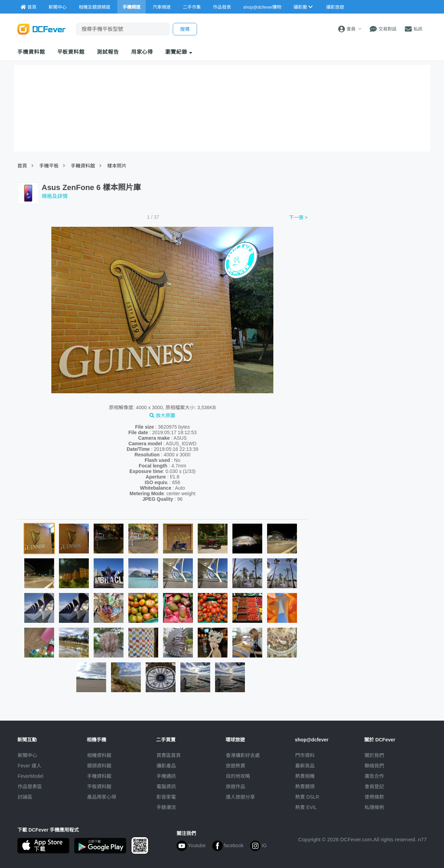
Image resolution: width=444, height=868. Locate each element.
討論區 (25, 797)
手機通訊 (166, 776)
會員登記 (374, 787)
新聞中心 (27, 755)
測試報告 (108, 52)
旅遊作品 (236, 787)
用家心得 (142, 52)
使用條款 (374, 797)
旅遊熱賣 (236, 766)
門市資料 (305, 755)
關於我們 (374, 755)
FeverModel (31, 776)
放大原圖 (162, 415)
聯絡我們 (374, 766)
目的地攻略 (238, 776)
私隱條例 (374, 807)
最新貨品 (305, 766)
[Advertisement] (370, 265)
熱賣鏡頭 (305, 787)
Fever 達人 (29, 766)
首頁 (22, 166)
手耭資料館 (83, 166)
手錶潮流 (166, 807)
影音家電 (166, 797)
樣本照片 (117, 166)
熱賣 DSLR (307, 797)
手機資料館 (31, 52)
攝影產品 (166, 766)
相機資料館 (99, 755)
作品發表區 (30, 787)
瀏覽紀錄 (179, 52)
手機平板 (49, 166)
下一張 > (298, 217)
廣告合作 (374, 776)
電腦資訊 (166, 787)
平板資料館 (71, 52)
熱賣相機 (305, 776)
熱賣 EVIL (306, 807)
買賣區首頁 (169, 755)
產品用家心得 (102, 797)
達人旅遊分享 (240, 797)
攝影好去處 (243, 755)
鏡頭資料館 (99, 766)
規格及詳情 (55, 196)
